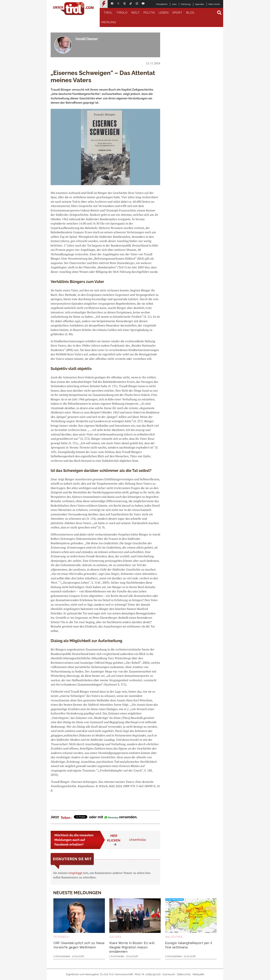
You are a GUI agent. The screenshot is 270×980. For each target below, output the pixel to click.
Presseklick (162, 4)
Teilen (66, 818)
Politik (149, 13)
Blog (190, 13)
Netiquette (198, 974)
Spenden (200, 4)
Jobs (174, 4)
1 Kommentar (117, 956)
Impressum (169, 974)
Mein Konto (214, 4)
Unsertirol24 (138, 840)
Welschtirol (174, 937)
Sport (177, 13)
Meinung (109, 22)
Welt (135, 13)
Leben (164, 13)
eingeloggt (75, 873)
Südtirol (116, 937)
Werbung (186, 4)
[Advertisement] (190, 84)
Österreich (61, 937)
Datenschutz (184, 974)
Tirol (108, 13)
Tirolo (122, 13)
